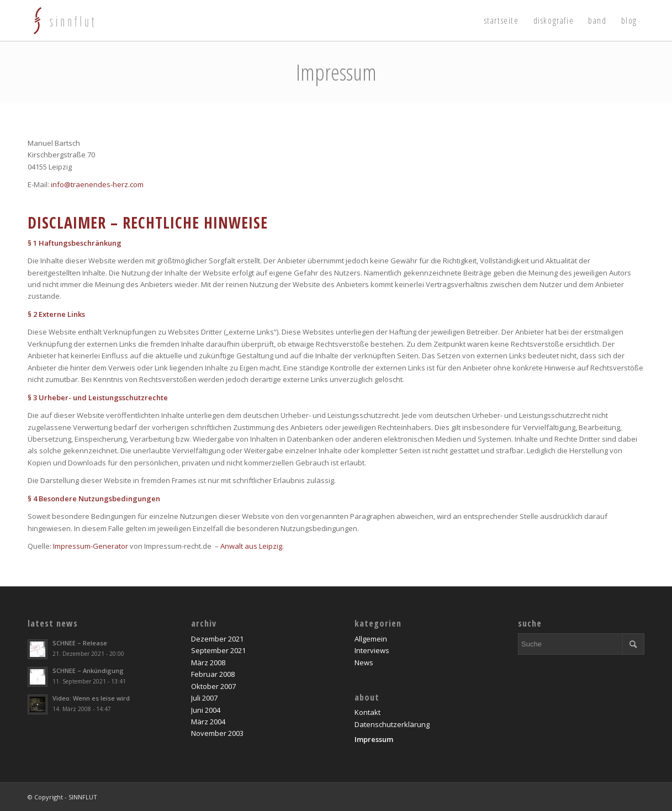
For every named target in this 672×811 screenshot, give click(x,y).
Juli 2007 (204, 698)
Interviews (372, 650)
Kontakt (367, 712)
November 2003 (217, 733)
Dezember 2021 (217, 639)
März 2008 (208, 662)
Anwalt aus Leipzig (251, 546)
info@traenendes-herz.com (97, 184)
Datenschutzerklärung (392, 724)
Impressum (336, 72)
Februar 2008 (213, 674)
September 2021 (218, 650)
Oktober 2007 (213, 686)
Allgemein (371, 639)
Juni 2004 (206, 710)
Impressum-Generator (91, 546)
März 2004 (208, 722)
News (364, 662)
